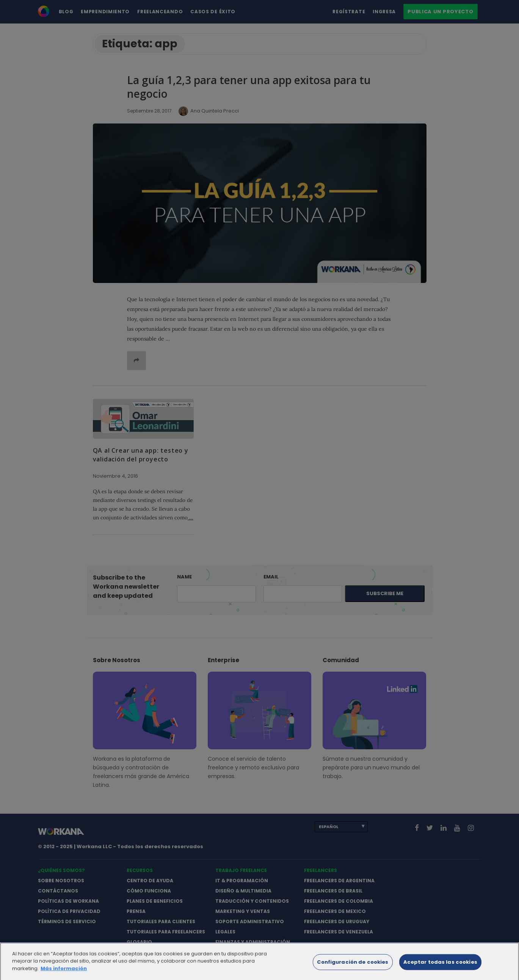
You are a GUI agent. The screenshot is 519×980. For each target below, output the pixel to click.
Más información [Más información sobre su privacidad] (64, 976)
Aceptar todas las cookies (440, 969)
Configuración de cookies (353, 969)
